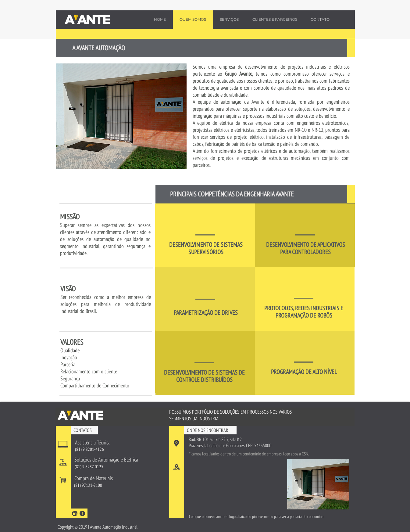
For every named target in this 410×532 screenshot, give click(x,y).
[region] (205, 235)
